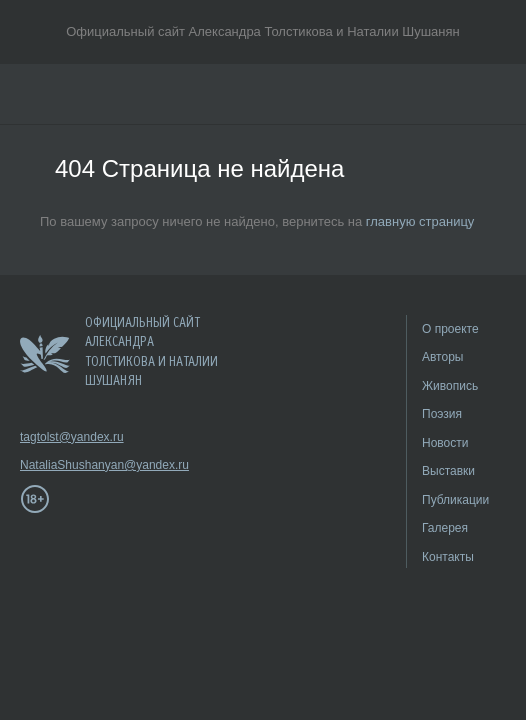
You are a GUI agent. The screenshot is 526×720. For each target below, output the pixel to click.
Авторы (442, 357)
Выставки (448, 471)
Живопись (450, 386)
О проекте (450, 329)
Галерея (445, 528)
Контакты (448, 557)
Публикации (455, 500)
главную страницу (420, 221)
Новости (445, 443)
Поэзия (442, 414)
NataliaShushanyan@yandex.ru (80, 465)
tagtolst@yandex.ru (72, 437)
